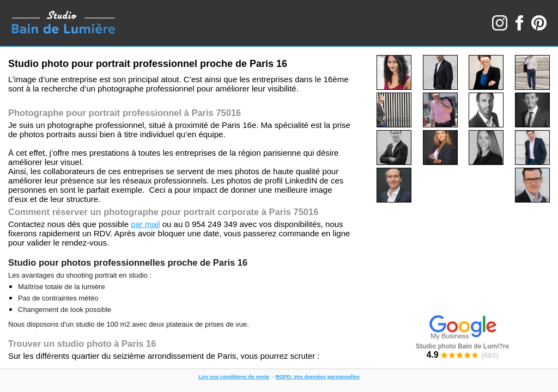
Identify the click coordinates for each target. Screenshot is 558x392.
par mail (145, 224)
